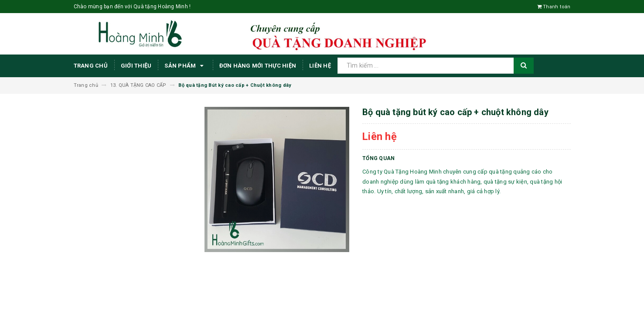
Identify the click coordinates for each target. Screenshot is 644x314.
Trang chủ (91, 66)
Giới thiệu (136, 66)
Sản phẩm (185, 66)
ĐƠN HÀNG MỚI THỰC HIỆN (258, 66)
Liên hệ (320, 66)
